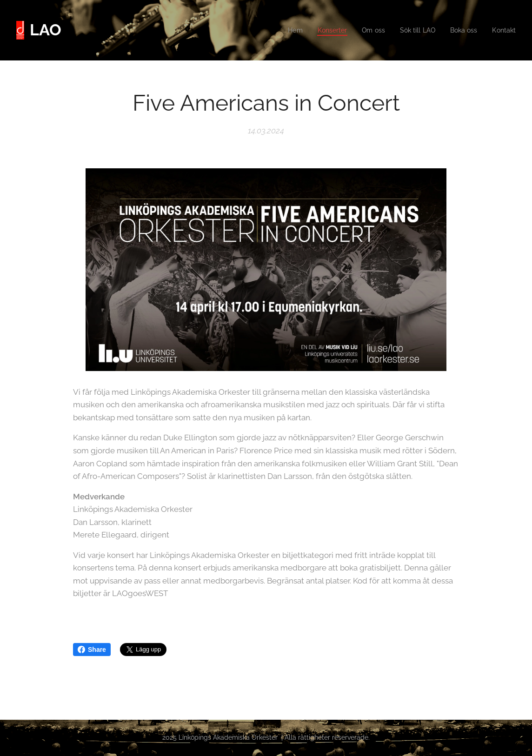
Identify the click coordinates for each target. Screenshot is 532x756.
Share (92, 650)
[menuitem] (285, 30)
